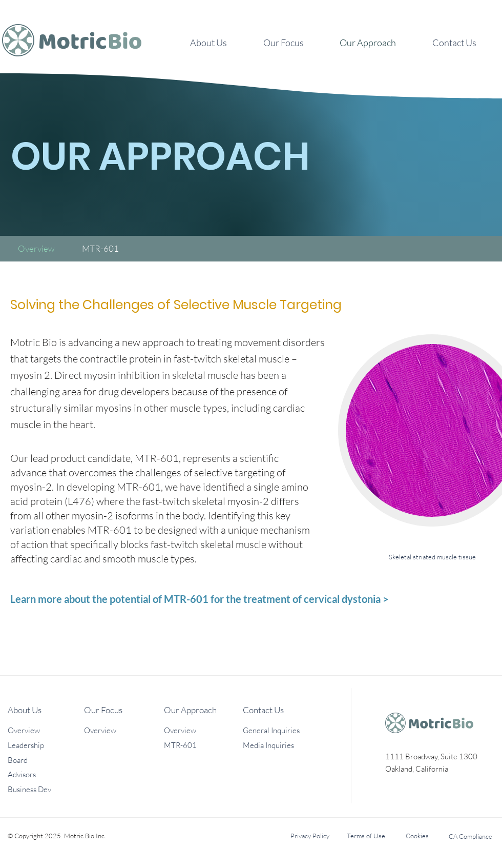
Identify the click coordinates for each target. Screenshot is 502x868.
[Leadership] (44, 745)
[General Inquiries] (279, 730)
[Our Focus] (120, 710)
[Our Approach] (200, 710)
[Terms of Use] (366, 836)
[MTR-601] (100, 248)
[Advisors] (44, 774)
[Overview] (36, 248)
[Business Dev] (44, 789)
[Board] (44, 760)
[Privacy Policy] (310, 836)
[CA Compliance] (470, 836)
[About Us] (44, 710)
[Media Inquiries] (279, 745)
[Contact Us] (279, 710)
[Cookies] (417, 836)
